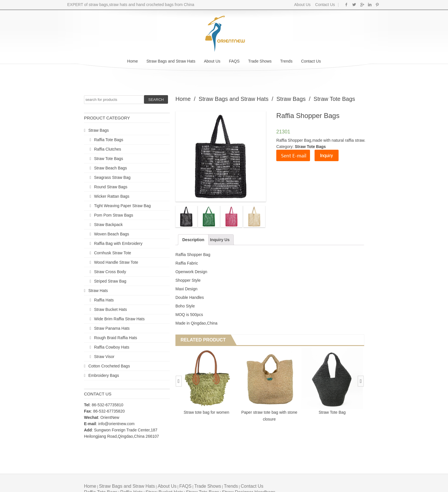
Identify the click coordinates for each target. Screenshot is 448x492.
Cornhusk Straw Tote (113, 253)
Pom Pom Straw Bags (114, 215)
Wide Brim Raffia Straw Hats (119, 319)
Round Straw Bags (111, 187)
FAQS (234, 61)
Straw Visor (104, 357)
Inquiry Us (220, 240)
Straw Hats (98, 291)
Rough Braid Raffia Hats (116, 338)
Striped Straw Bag (110, 281)
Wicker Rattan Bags (112, 196)
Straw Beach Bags (110, 168)
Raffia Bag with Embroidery (118, 243)
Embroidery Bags (104, 375)
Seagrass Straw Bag (112, 177)
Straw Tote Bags (109, 159)
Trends (286, 61)
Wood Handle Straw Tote (116, 262)
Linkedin (370, 5)
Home (132, 61)
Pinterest (377, 5)
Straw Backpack (108, 225)
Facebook (346, 5)
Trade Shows (260, 61)
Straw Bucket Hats (110, 309)
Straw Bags (99, 130)
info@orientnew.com (116, 424)
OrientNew (110, 417)
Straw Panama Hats (112, 328)
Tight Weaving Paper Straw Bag (122, 206)
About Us (303, 5)
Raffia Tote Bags (109, 140)
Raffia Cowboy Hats (112, 347)
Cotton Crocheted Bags (109, 366)
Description (193, 240)
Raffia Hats (104, 300)
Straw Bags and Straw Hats (171, 61)
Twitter (354, 5)
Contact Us (324, 5)
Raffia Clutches (108, 149)
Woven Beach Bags (112, 234)
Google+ (362, 5)
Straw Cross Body (110, 272)
